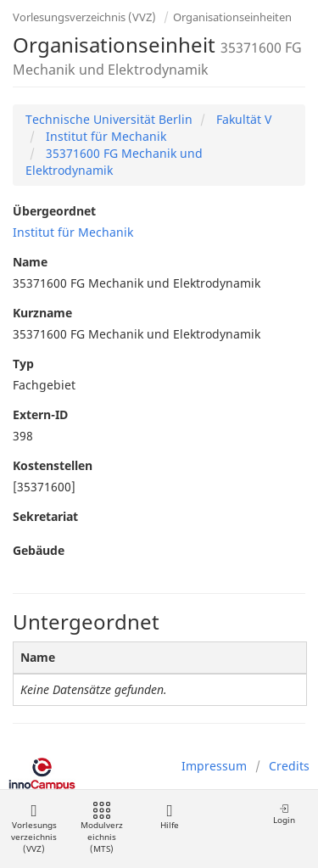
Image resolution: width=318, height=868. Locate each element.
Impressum (214, 766)
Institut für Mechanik (104, 136)
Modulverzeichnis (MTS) (102, 829)
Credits (289, 766)
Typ (23, 364)
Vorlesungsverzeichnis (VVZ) (84, 17)
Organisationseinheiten (232, 17)
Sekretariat (45, 516)
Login (284, 814)
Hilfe (169, 817)
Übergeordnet (54, 211)
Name (30, 262)
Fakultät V (242, 119)
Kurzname (42, 313)
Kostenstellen (53, 465)
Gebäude (39, 550)
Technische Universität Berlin (109, 119)
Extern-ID (40, 414)
